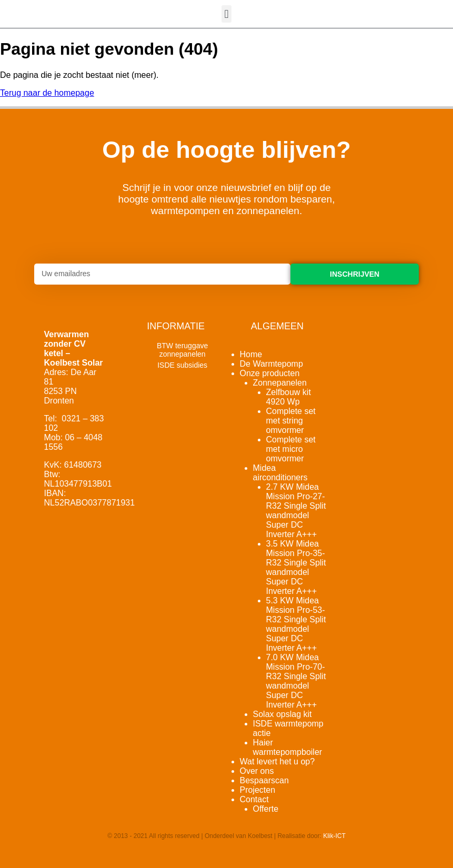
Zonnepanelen (280, 383)
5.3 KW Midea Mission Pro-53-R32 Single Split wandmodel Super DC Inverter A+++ (296, 624)
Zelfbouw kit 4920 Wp (289, 397)
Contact (254, 799)
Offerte (266, 809)
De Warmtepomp (271, 364)
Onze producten (270, 373)
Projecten (258, 790)
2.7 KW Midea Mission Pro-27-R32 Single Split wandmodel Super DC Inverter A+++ (296, 511)
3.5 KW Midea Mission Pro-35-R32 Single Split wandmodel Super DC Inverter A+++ (296, 567)
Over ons (257, 771)
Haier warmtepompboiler (288, 747)
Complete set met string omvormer (291, 421)
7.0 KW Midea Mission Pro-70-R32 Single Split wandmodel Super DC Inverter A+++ (296, 681)
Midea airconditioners (280, 473)
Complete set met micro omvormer (291, 449)
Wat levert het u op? (278, 761)
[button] (226, 14)
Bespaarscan (264, 780)
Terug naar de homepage (47, 93)
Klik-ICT (334, 836)
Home (251, 354)
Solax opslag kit (283, 714)
